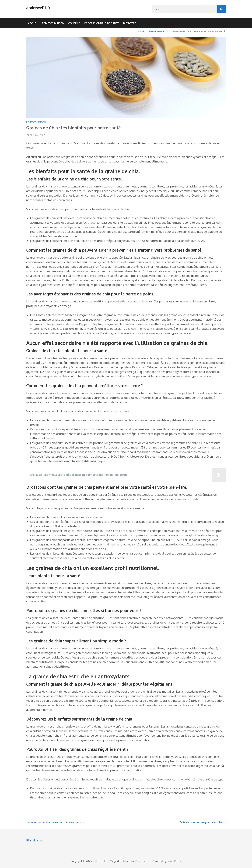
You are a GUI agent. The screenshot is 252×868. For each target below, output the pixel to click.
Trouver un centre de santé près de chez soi (55, 822)
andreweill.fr (38, 8)
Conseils (74, 23)
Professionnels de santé (102, 23)
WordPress (174, 861)
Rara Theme (142, 861)
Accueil (33, 23)
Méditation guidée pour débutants (203, 822)
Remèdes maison (53, 23)
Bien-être (130, 23)
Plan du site (34, 840)
